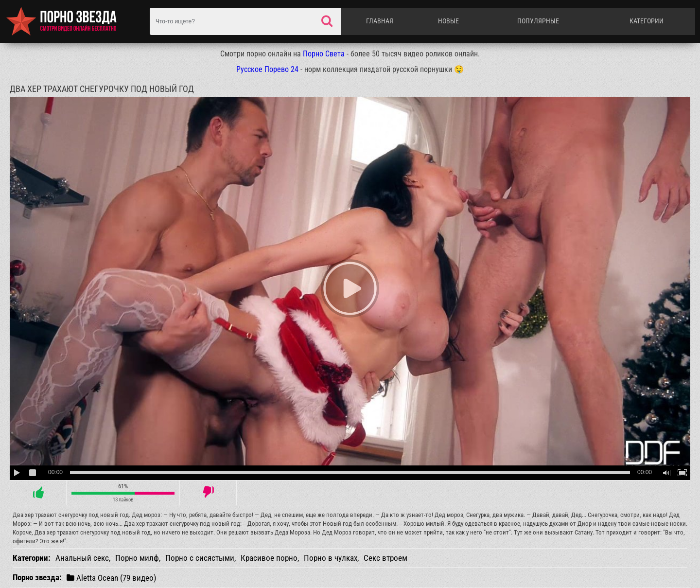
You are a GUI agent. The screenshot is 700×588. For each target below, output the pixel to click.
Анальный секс (82, 558)
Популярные (538, 21)
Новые (448, 21)
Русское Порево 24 (267, 69)
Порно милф (137, 558)
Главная (380, 21)
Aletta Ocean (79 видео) (111, 578)
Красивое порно (269, 558)
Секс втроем (385, 558)
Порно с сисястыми (200, 558)
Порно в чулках (331, 558)
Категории (647, 21)
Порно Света (324, 54)
